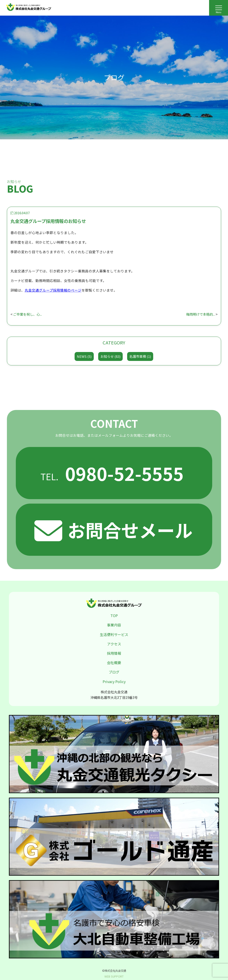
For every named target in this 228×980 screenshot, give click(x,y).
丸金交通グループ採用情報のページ (53, 290)
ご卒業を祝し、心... (28, 314)
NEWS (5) (84, 356)
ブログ (114, 672)
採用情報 (114, 653)
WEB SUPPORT (114, 976)
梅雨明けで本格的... (200, 314)
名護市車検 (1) (140, 356)
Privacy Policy (114, 681)
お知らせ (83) (110, 356)
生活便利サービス (114, 634)
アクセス (114, 644)
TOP (114, 616)
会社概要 (114, 663)
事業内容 (114, 625)
